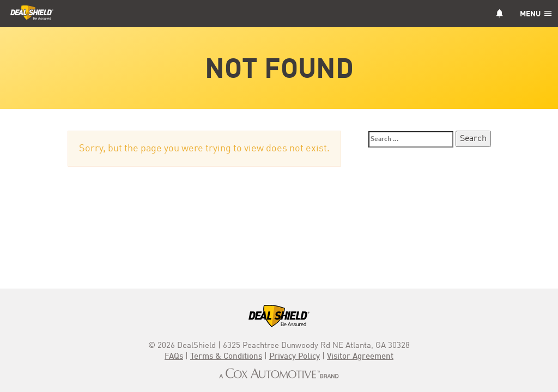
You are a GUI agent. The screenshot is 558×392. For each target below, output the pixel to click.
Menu (536, 14)
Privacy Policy (295, 357)
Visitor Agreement (360, 357)
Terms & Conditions (226, 357)
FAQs (174, 357)
